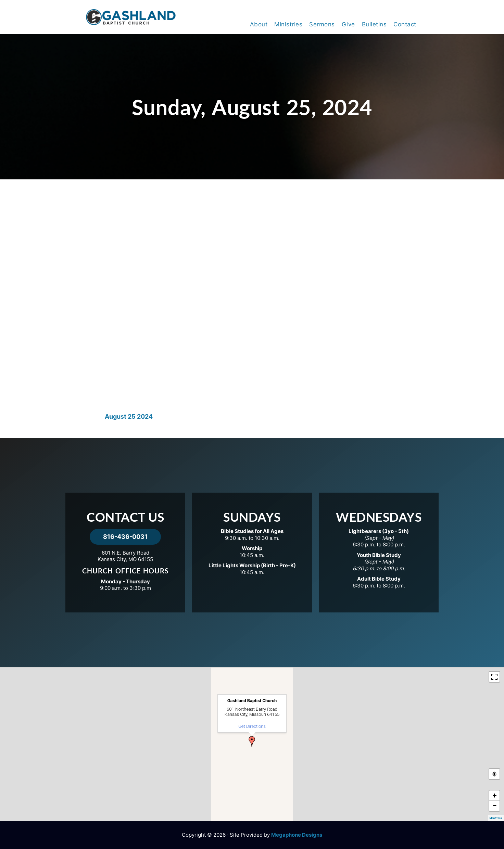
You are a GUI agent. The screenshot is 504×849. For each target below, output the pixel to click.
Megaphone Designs (297, 835)
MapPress (496, 818)
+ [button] (495, 795)
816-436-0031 (125, 537)
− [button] (494, 806)
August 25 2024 (129, 416)
